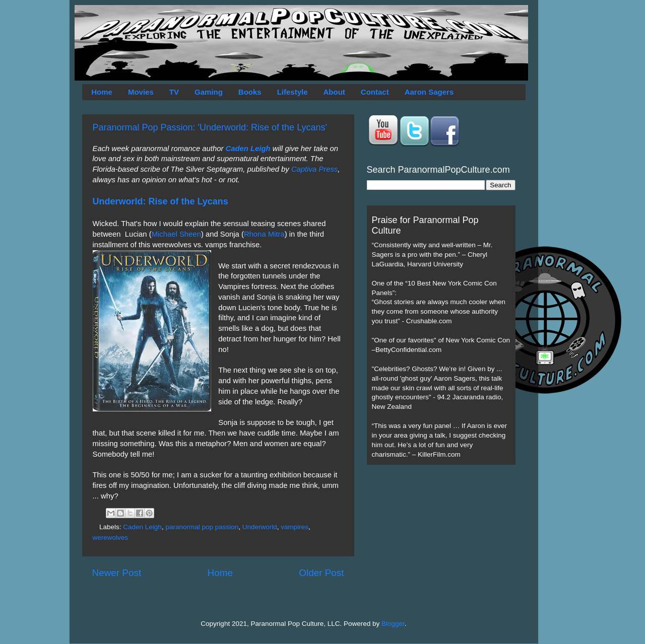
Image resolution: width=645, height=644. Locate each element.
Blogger (393, 624)
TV (174, 92)
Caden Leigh (248, 149)
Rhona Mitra (264, 234)
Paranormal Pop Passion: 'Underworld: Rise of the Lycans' (210, 127)
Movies (141, 92)
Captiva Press (314, 169)
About (334, 92)
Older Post (321, 573)
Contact (375, 92)
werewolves (111, 538)
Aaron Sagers (429, 92)
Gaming (209, 92)
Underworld (260, 527)
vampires (295, 527)
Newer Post (117, 573)
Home (102, 92)
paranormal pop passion (202, 527)
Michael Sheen (176, 234)
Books (250, 92)
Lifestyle (293, 92)
